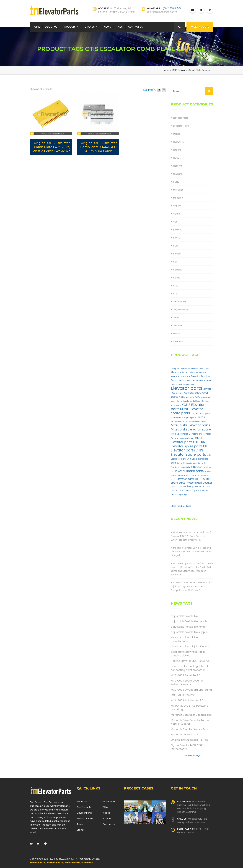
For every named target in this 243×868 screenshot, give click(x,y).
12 (144, 90)
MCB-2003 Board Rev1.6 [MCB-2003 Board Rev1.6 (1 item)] (185, 675)
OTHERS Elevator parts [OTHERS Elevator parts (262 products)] (187, 440)
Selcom (177, 254)
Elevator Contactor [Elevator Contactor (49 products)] (180, 376)
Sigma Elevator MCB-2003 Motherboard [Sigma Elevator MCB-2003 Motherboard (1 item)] (187, 747)
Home (36, 27)
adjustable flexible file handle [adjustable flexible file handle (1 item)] (189, 621)
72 (155, 90)
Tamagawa (180, 302)
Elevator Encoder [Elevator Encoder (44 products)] (187, 380)
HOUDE (177, 158)
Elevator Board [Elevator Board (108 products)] (180, 372)
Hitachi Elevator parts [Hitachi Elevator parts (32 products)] (185, 401)
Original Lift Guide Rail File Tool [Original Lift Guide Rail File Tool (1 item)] (190, 740)
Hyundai (178, 174)
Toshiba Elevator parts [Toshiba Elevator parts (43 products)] (188, 490)
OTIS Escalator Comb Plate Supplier (192, 70)
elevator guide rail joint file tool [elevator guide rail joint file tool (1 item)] (190, 646)
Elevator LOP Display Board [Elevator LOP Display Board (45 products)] (184, 384)
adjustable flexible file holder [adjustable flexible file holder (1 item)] (189, 627)
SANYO (177, 238)
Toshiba (177, 326)
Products (69, 27)
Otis (175, 222)
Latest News (109, 802)
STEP (176, 294)
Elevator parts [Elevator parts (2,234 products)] (187, 388)
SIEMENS (178, 270)
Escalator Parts (181, 126)
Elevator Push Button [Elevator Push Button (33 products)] (185, 393)
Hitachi (177, 150)
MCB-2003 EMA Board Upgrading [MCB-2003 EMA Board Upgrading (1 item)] (191, 690)
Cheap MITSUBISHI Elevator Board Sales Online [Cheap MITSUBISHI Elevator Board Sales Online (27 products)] (190, 369)
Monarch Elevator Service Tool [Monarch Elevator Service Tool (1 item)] (190, 729)
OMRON (177, 206)
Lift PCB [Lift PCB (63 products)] (201, 417)
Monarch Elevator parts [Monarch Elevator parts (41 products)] (191, 434)
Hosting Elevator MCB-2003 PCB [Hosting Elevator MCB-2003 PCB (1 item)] (191, 661)
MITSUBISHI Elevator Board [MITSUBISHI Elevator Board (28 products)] (196, 421)
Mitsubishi (179, 190)
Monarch (178, 198)
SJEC (176, 286)
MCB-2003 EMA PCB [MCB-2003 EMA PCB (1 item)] (183, 695)
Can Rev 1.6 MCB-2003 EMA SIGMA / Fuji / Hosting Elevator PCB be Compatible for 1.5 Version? (191, 586)
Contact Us (136, 27)
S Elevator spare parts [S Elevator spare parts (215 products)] (187, 471)
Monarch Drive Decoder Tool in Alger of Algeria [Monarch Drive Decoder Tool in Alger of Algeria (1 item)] (190, 722)
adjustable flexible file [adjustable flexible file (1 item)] (184, 616)
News (107, 27)
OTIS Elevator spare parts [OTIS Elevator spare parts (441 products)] (188, 452)
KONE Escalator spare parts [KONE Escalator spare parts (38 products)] (184, 417)
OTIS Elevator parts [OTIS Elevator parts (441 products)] (191, 448)
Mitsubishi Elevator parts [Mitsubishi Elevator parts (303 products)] (190, 425)
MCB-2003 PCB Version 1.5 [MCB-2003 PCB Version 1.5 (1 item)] (187, 700)
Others (177, 214)
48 (151, 90)
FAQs (120, 27)
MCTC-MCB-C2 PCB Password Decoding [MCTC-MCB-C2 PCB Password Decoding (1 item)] (190, 708)
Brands (90, 27)
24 (148, 90)
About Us (51, 27)
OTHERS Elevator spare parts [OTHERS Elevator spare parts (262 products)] (188, 444)
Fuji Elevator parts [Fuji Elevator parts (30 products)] (187, 397)
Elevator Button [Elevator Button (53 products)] (198, 373)
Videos (106, 813)
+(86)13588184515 (171, 8)
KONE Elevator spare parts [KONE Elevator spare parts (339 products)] (187, 411)
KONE (176, 182)
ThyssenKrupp (181, 310)
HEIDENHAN (179, 142)
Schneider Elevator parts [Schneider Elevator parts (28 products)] (187, 463)
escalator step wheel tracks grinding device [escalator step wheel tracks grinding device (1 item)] (188, 654)
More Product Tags (181, 506)
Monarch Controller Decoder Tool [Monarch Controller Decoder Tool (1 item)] (191, 715)
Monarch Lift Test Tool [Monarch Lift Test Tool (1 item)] (184, 735)
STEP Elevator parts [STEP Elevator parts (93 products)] (182, 479)
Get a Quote (200, 27)
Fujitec (177, 134)
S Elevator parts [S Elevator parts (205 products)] (200, 467)
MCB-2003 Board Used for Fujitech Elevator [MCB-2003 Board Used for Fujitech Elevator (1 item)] (187, 683)
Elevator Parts (181, 118)
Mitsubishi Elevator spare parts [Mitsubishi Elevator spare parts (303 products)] (191, 431)
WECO (177, 334)
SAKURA (177, 230)
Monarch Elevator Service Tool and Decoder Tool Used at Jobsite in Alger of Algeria (191, 552)
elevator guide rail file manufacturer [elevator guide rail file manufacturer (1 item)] (184, 639)
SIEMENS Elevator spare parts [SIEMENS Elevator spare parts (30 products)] (196, 475)
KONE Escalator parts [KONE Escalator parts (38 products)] (200, 413)
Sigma (177, 278)
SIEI (175, 262)
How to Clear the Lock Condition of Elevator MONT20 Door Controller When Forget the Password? (191, 536)
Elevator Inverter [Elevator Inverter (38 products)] (203, 380)
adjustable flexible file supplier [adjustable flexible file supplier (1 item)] (190, 632)
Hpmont (178, 166)
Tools (176, 318)
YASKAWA (178, 342)
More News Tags (192, 755)
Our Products (84, 807)
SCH (175, 246)
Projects (107, 818)
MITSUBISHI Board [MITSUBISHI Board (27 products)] (178, 421)
